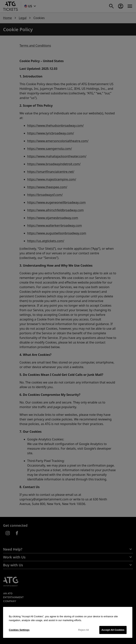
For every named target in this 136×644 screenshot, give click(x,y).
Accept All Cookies (113, 630)
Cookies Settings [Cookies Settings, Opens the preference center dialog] (19, 630)
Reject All (84, 630)
